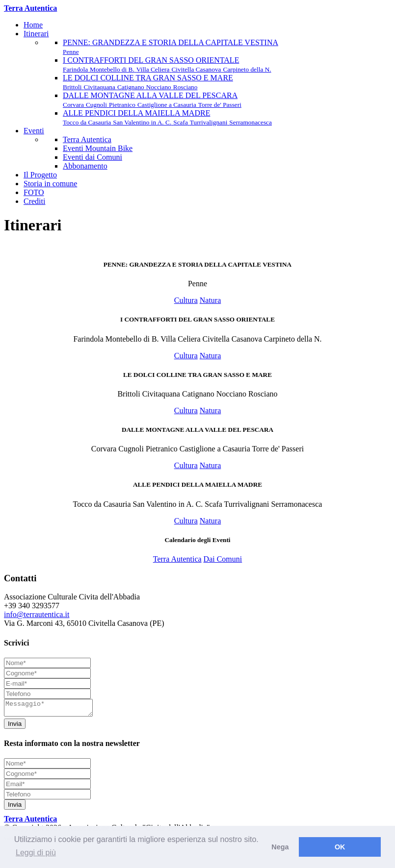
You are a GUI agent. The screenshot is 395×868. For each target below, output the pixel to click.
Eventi (34, 131)
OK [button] (340, 847)
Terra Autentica (87, 139)
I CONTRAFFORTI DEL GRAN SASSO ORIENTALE (167, 64)
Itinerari (36, 34)
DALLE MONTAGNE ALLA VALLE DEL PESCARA (152, 100)
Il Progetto (40, 175)
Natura (211, 300)
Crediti (34, 201)
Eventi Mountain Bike (98, 148)
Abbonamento (85, 166)
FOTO (34, 192)
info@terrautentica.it (37, 614)
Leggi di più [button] (36, 853)
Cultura (186, 300)
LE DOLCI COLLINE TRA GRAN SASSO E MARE (148, 82)
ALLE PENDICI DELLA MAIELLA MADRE (167, 117)
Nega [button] (280, 847)
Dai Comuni (223, 559)
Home (33, 25)
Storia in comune (50, 184)
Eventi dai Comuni (92, 157)
